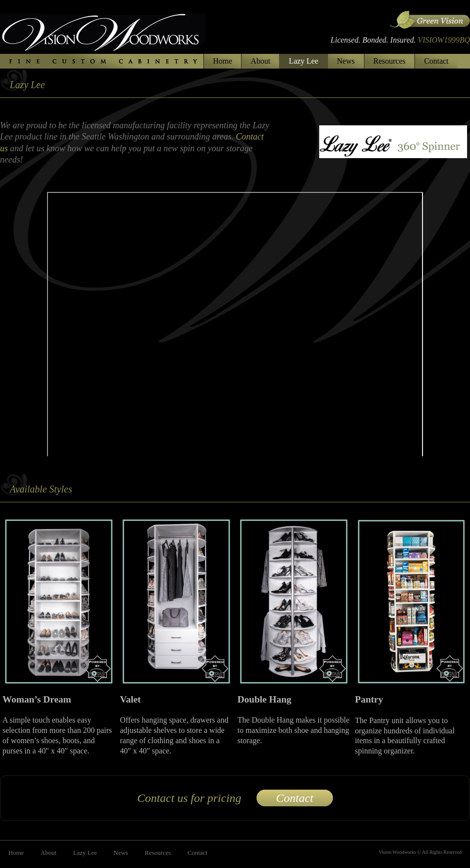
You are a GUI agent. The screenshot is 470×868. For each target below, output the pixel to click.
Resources (390, 61)
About (260, 61)
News (346, 61)
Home (223, 61)
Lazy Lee (304, 61)
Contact (436, 61)
